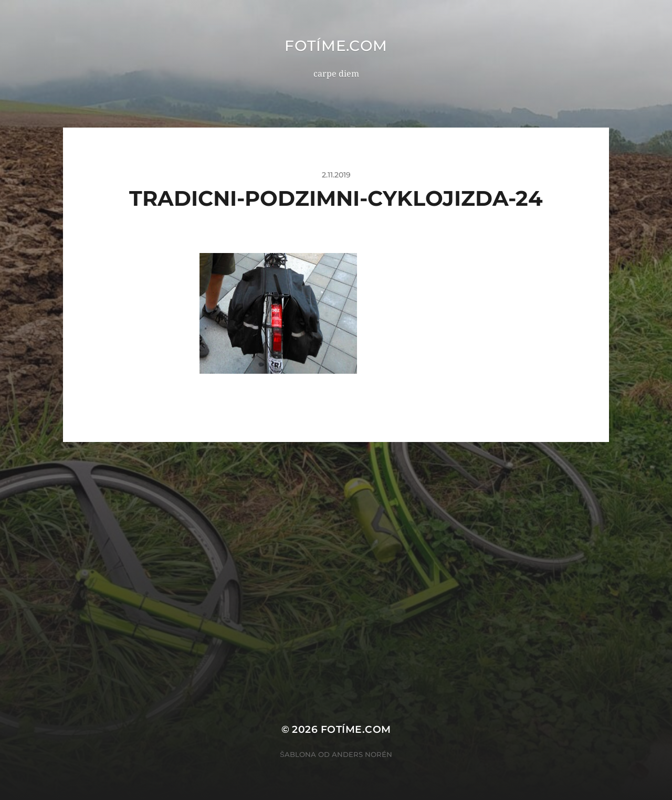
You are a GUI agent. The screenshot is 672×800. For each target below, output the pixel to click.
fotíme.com (336, 46)
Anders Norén (362, 754)
